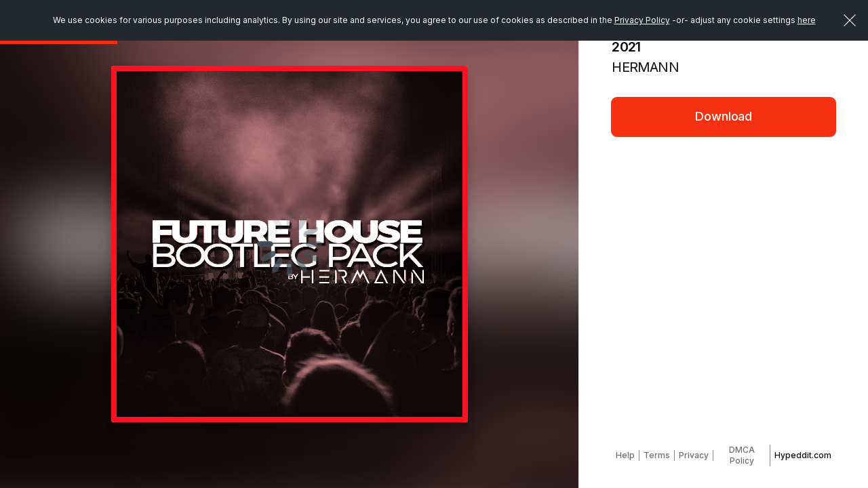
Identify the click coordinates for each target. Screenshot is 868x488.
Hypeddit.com (803, 455)
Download (724, 116)
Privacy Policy (642, 20)
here (807, 20)
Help (625, 455)
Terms (657, 455)
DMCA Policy (742, 455)
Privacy (694, 455)
